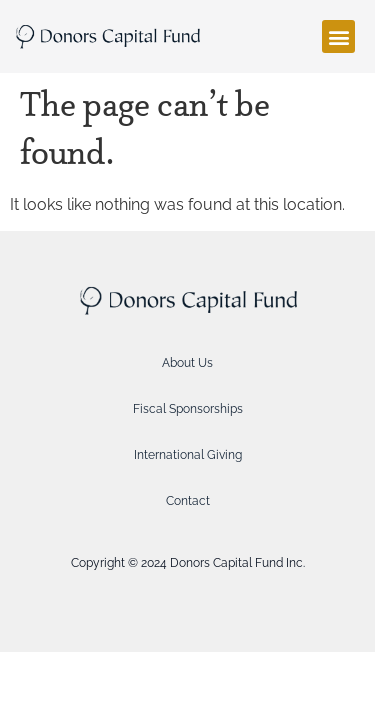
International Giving (188, 455)
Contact (188, 501)
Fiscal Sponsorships (188, 409)
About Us (187, 363)
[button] (338, 36)
